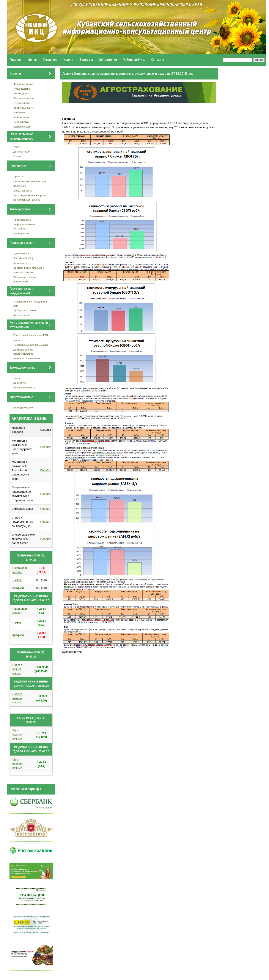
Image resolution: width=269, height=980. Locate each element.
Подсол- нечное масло (18, 669)
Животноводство (23, 84)
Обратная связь (23, 191)
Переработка (21, 122)
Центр (32, 60)
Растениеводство (24, 98)
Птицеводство (22, 89)
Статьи (17, 156)
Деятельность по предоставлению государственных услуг (27, 354)
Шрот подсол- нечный (18, 735)
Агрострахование (24, 407)
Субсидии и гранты (25, 310)
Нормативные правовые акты (31, 345)
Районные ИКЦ (134, 60)
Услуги (68, 60)
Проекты (18, 176)
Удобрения (20, 112)
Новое (17, 378)
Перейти (46, 447)
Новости (18, 340)
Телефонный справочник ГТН (31, 335)
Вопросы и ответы (24, 387)
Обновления (108, 60)
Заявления (20, 186)
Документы (20, 383)
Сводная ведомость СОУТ (29, 268)
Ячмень (17, 580)
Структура (50, 60)
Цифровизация (22, 127)
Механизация (21, 117)
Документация (22, 152)
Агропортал (20, 263)
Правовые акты (22, 220)
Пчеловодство (22, 103)
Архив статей (21, 315)
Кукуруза (18, 588)
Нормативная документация (30, 181)
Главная (16, 60)
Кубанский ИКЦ (22, 253)
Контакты (158, 60)
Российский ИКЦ (23, 258)
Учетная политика (24, 272)
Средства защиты (24, 108)
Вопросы (86, 60)
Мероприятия (21, 233)
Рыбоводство (21, 93)
